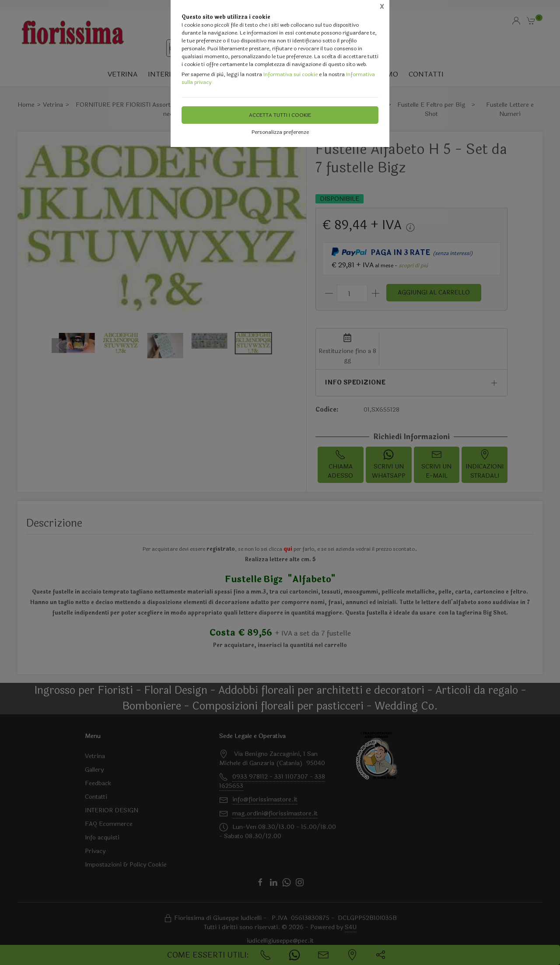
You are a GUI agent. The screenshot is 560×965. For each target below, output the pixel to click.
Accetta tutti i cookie (280, 115)
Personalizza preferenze (280, 132)
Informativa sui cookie (290, 74)
